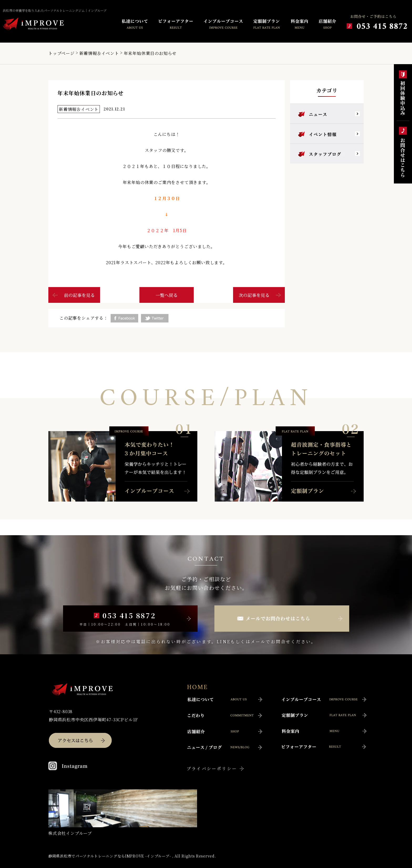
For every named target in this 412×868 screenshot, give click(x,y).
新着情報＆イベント (99, 53)
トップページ (61, 53)
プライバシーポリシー (212, 769)
